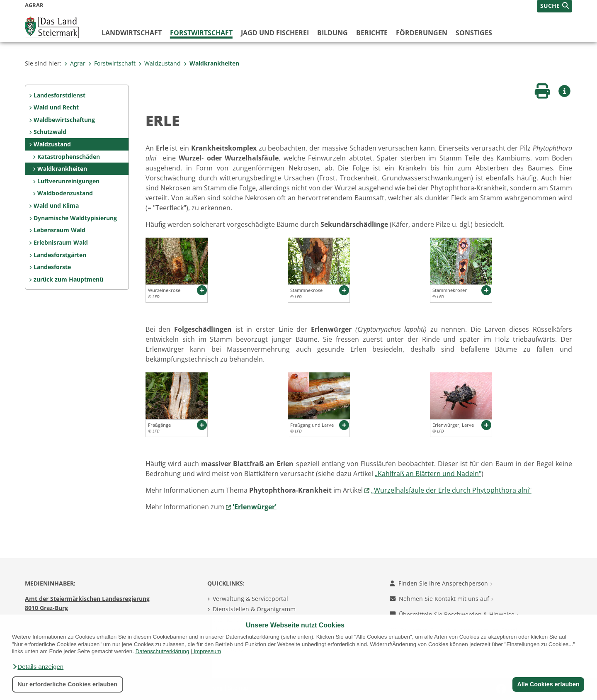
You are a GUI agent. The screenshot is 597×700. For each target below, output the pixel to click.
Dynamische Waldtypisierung (75, 218)
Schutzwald (50, 132)
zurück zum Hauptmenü (68, 279)
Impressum (207, 651)
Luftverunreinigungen (68, 181)
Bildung (332, 33)
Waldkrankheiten (211, 63)
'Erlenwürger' (255, 507)
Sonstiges (474, 33)
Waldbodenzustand (65, 193)
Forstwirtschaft (201, 33)
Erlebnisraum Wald (61, 242)
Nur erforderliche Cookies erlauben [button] (67, 684)
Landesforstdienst (59, 95)
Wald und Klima (56, 205)
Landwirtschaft (132, 33)
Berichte (372, 33)
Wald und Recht (56, 107)
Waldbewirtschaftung (64, 120)
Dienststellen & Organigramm (254, 609)
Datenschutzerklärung (163, 651)
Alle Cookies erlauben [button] (548, 684)
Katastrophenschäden (69, 157)
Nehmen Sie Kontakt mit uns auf (442, 599)
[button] (38, 667)
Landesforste (52, 267)
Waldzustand (160, 63)
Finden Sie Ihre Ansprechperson (441, 583)
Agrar (75, 63)
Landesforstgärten (60, 255)
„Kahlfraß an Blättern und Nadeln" (428, 474)
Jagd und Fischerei (275, 33)
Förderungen (422, 33)
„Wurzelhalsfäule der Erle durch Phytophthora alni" (451, 490)
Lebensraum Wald (59, 230)
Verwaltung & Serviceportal (250, 599)
